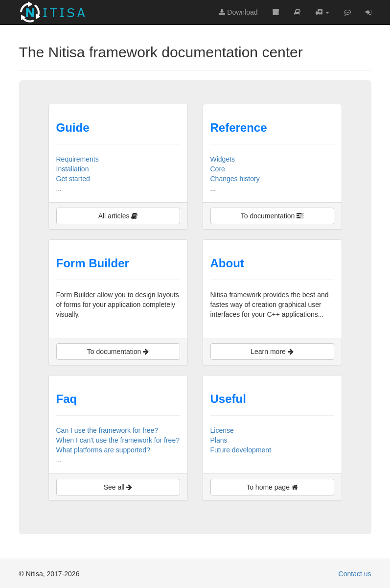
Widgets (223, 159)
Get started (73, 179)
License (222, 430)
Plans (219, 440)
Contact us (355, 574)
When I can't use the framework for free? (118, 440)
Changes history (235, 179)
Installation (73, 169)
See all (118, 487)
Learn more (272, 352)
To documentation (272, 216)
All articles (118, 216)
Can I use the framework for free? (107, 430)
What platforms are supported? (103, 450)
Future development (241, 450)
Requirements (78, 159)
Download (238, 12)
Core (218, 169)
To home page (272, 487)
